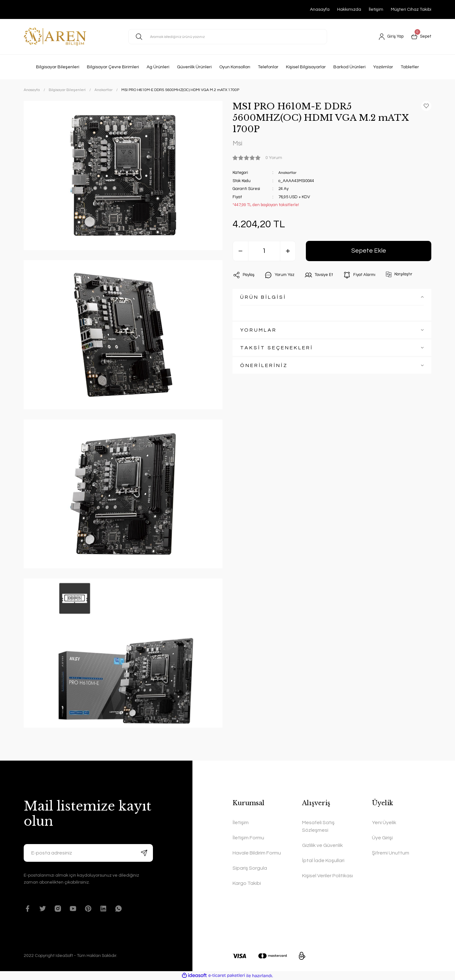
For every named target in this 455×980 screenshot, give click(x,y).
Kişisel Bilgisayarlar (306, 67)
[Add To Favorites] (426, 106)
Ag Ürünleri (158, 67)
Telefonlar (268, 67)
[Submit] (144, 853)
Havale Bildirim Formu (257, 853)
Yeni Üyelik (384, 823)
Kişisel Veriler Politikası (328, 876)
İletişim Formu (248, 838)
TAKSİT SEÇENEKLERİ (277, 349)
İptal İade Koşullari (323, 861)
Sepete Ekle (369, 252)
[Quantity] (264, 252)
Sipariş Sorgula (250, 868)
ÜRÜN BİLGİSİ (263, 298)
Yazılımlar (383, 67)
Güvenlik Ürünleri (194, 67)
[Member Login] (389, 37)
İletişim (376, 9)
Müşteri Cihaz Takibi (411, 9)
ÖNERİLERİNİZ (264, 366)
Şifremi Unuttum (391, 853)
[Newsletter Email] (88, 853)
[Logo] (55, 37)
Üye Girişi (382, 838)
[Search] (228, 37)
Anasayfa (320, 9)
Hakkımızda (349, 9)
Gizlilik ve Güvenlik (322, 845)
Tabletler (410, 67)
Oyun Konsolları (235, 67)
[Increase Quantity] (288, 252)
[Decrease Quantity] (240, 252)
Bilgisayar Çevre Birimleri (113, 67)
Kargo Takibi (247, 883)
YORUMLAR (258, 331)
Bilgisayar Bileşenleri (58, 67)
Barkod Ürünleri (349, 67)
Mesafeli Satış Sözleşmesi (318, 826)
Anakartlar (289, 174)
